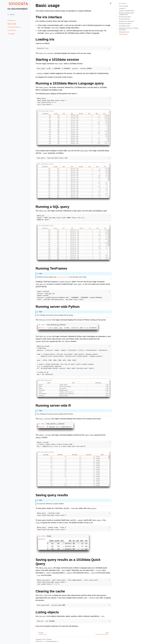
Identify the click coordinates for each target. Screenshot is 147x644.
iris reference (12, 30)
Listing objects (123, 34)
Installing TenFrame (63, 277)
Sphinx (44, 641)
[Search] (18, 15)
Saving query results (125, 26)
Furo (58, 641)
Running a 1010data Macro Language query (126, 14)
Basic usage (12, 24)
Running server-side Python (127, 21)
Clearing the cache (124, 32)
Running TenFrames (124, 19)
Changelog (11, 34)
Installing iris (11, 20)
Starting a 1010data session (127, 11)
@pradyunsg (52, 641)
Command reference (14, 27)
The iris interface (123, 6)
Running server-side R (125, 24)
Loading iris (122, 8)
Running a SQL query (125, 17)
